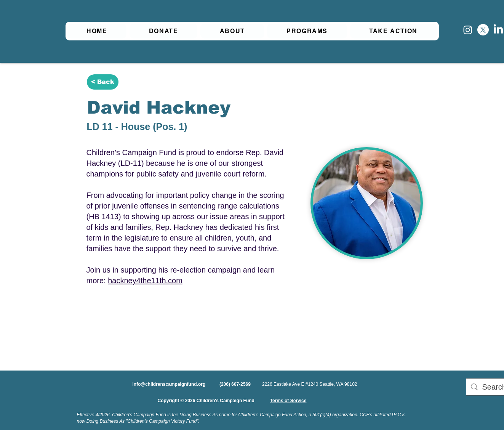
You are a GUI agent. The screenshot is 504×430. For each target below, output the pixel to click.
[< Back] (103, 82)
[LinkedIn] (498, 30)
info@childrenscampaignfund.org (169, 384)
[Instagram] (468, 30)
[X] (483, 30)
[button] (232, 31)
